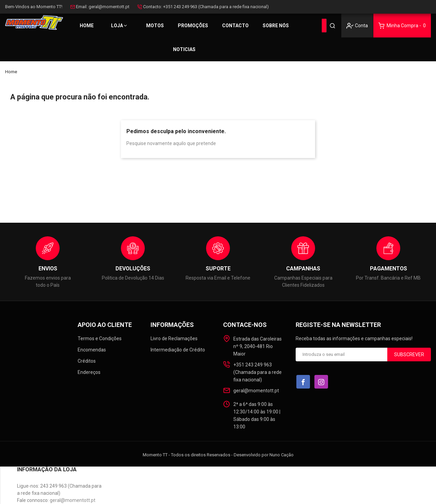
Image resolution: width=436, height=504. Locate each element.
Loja (117, 26)
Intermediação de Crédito (178, 350)
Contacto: (153, 7)
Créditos (87, 361)
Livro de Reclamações (174, 338)
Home (87, 26)
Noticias (184, 49)
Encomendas (92, 350)
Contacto (235, 26)
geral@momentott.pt (109, 7)
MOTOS (155, 26)
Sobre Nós (276, 26)
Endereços (89, 372)
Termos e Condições (100, 338)
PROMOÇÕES (193, 26)
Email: (82, 7)
